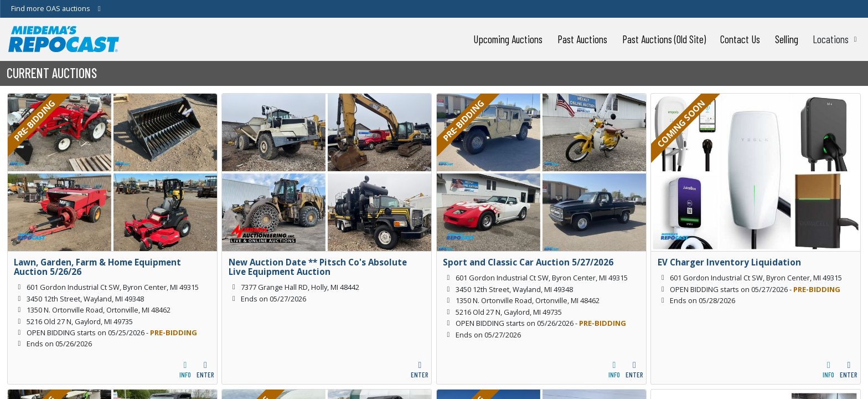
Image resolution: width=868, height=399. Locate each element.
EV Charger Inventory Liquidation (729, 262)
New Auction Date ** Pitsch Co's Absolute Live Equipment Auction (318, 267)
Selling (787, 39)
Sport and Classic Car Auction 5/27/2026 (528, 262)
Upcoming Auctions (508, 39)
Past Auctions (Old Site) (664, 39)
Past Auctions (582, 39)
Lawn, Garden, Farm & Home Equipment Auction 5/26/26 (97, 267)
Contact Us (740, 39)
